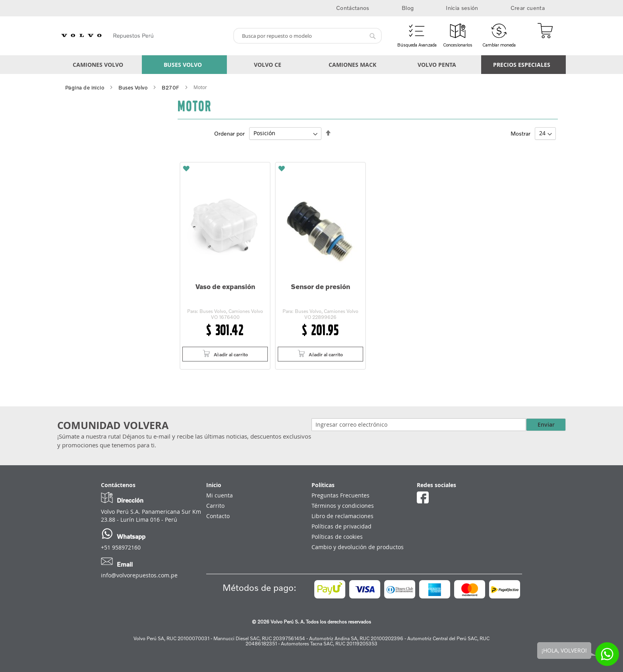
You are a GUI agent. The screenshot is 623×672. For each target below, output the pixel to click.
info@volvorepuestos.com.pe (139, 575)
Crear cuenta (528, 8)
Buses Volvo (133, 87)
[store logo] (142, 36)
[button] (225, 168)
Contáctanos (353, 8)
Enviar (546, 424)
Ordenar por (229, 133)
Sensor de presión (320, 286)
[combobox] (308, 36)
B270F (170, 87)
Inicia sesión (462, 8)
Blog (408, 8)
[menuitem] (100, 65)
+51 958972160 (121, 547)
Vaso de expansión (225, 286)
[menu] (311, 65)
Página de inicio (85, 87)
